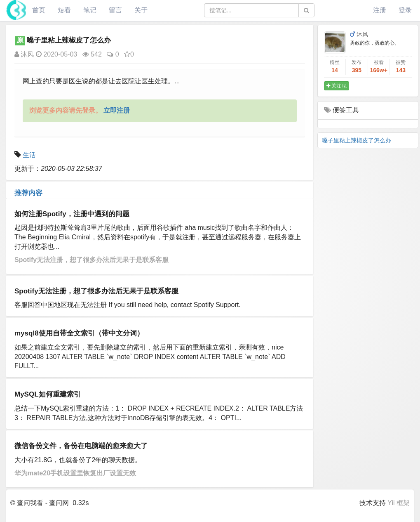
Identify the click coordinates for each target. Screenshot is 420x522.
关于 (141, 10)
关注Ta (337, 86)
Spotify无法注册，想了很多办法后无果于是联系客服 (92, 260)
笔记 (90, 10)
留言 (115, 10)
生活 (29, 155)
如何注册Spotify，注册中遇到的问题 (72, 214)
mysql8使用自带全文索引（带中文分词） (79, 333)
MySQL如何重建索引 (48, 394)
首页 (39, 10)
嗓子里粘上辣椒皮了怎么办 (357, 140)
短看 (64, 10)
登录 (405, 10)
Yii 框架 (399, 503)
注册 (380, 10)
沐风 (24, 54)
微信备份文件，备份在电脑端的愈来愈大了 (81, 446)
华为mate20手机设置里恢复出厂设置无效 (75, 473)
